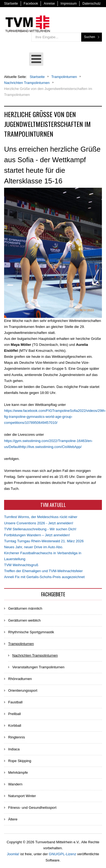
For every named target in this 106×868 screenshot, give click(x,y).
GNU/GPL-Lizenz (62, 854)
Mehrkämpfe (18, 773)
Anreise (49, 4)
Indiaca (14, 749)
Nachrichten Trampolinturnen (35, 655)
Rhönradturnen (20, 679)
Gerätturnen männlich (25, 608)
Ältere (13, 819)
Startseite (11, 4)
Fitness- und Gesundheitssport (32, 808)
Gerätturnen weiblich (24, 620)
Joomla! (13, 854)
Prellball (14, 714)
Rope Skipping (20, 761)
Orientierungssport (23, 690)
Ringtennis (16, 737)
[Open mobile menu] (36, 59)
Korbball (15, 726)
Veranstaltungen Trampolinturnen (38, 667)
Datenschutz (91, 4)
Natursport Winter (22, 796)
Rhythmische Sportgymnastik (31, 632)
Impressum (69, 4)
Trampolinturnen (21, 644)
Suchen (90, 37)
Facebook (31, 4)
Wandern (15, 784)
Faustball (15, 702)
